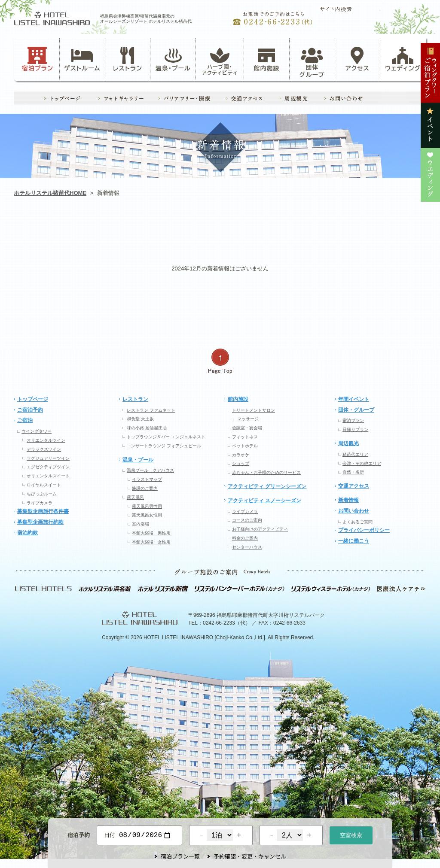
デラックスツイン (44, 449)
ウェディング (403, 59)
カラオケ (241, 455)
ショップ (241, 463)
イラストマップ (147, 479)
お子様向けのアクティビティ (260, 529)
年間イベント (354, 399)
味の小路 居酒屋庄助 (147, 428)
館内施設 (266, 59)
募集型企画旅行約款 (40, 522)
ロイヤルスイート (44, 485)
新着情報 (348, 500)
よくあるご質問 (357, 522)
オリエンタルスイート (48, 476)
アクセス (357, 59)
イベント (302, 230)
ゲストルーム (82, 59)
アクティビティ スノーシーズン (264, 501)
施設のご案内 (145, 488)
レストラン (128, 59)
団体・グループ (356, 410)
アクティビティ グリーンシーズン (267, 486)
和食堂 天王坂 (140, 419)
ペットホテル (245, 446)
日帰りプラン (355, 429)
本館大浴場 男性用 (151, 533)
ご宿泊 (25, 420)
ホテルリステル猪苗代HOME (50, 193)
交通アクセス (354, 486)
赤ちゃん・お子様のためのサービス (266, 472)
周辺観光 (348, 443)
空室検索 (351, 834)
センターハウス (247, 547)
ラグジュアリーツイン (48, 458)
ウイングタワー (37, 431)
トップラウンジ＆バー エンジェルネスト (166, 437)
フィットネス (245, 437)
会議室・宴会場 (247, 428)
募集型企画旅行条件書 (43, 511)
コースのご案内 (247, 520)
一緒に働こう (354, 541)
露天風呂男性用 (147, 506)
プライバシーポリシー (364, 530)
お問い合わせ (354, 511)
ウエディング (385, 230)
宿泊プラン (38, 59)
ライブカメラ (40, 503)
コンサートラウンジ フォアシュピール (164, 446)
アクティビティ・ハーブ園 (137, 230)
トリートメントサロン (254, 410)
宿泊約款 (27, 533)
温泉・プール (173, 59)
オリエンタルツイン (46, 440)
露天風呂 (135, 497)
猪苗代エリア (355, 454)
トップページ (33, 399)
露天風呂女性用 (147, 515)
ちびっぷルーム (42, 494)
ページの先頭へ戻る (220, 361)
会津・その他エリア (362, 463)
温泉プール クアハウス (150, 470)
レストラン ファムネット (151, 410)
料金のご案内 (245, 538)
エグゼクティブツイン (48, 467)
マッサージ (248, 419)
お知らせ (55, 230)
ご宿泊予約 (30, 410)
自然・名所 (353, 472)
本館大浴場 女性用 (151, 542)
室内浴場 (141, 524)
